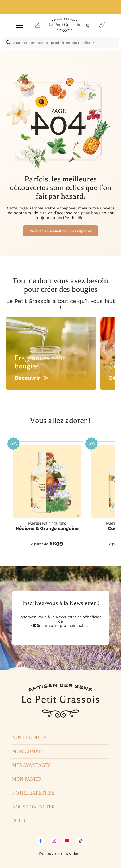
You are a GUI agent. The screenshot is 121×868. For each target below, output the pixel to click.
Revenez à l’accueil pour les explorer (60, 231)
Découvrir (32, 378)
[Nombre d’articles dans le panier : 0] (87, 26)
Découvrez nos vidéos (60, 854)
